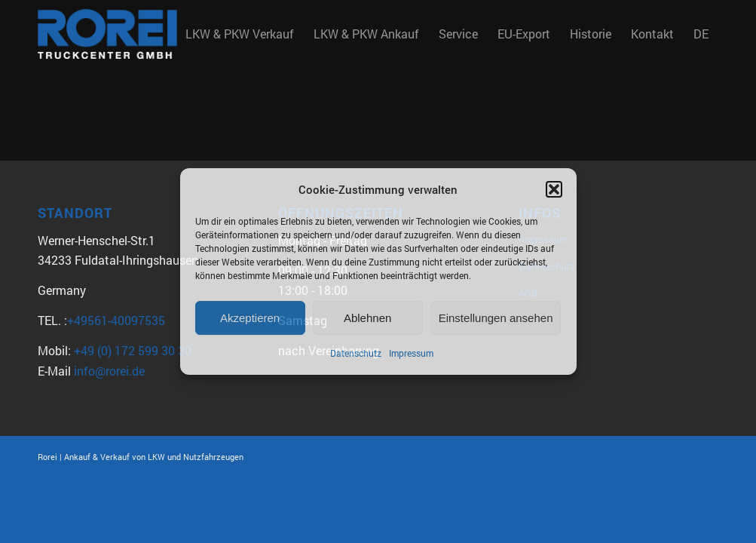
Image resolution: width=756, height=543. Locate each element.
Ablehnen (367, 318)
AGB (528, 293)
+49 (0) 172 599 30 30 (133, 350)
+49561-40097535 (116, 320)
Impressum (411, 354)
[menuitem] (240, 34)
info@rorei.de (109, 371)
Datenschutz (356, 354)
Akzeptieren (250, 318)
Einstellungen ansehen (496, 318)
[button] (554, 189)
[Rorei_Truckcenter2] (107, 34)
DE (701, 34)
